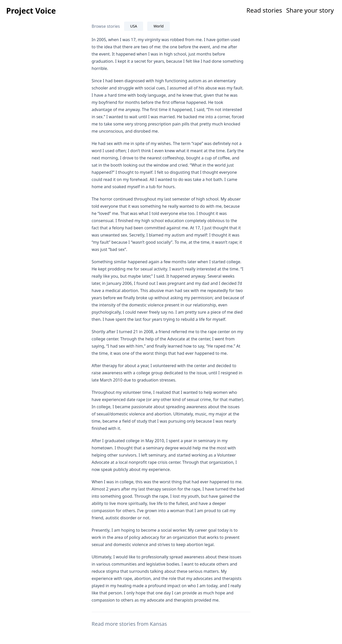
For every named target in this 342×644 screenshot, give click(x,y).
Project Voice (31, 11)
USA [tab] (134, 26)
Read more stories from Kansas (129, 624)
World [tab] (158, 26)
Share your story (310, 10)
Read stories (264, 10)
